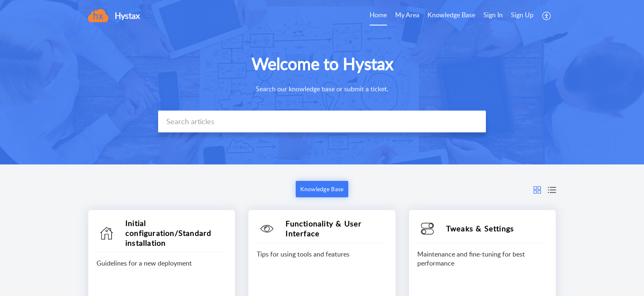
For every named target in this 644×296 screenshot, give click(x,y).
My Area (407, 15)
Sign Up (522, 15)
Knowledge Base (451, 15)
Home (378, 15)
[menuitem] (378, 16)
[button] (547, 16)
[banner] (322, 82)
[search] (322, 121)
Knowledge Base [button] (322, 189)
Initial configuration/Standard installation (168, 233)
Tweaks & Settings (480, 229)
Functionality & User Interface (323, 229)
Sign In (493, 15)
